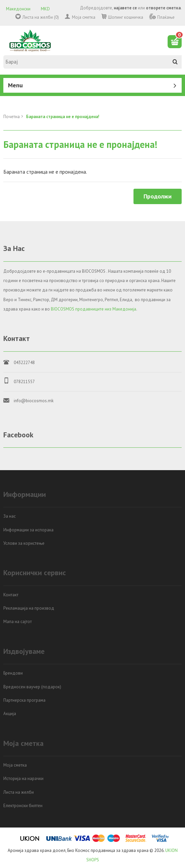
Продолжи (158, 196)
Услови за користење (24, 543)
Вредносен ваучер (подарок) (32, 687)
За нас (10, 516)
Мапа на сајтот (18, 622)
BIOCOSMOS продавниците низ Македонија (94, 309)
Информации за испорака (28, 530)
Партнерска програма (24, 700)
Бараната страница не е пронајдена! (63, 117)
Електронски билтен (23, 806)
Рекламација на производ (29, 608)
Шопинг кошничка (126, 17)
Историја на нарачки (23, 778)
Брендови (13, 673)
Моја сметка (84, 17)
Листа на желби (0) (41, 17)
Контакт (11, 595)
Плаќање (166, 17)
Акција (10, 714)
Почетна (12, 117)
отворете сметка (163, 8)
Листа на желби (19, 792)
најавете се (125, 8)
